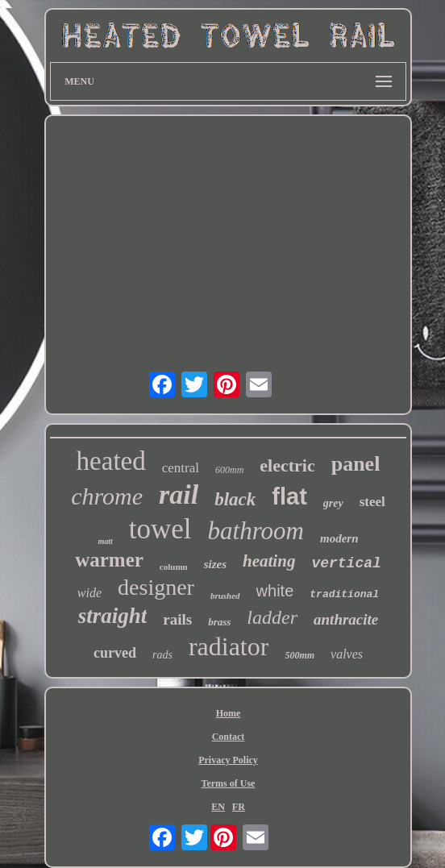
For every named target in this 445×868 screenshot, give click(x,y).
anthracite (346, 619)
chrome (107, 496)
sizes (215, 564)
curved (115, 653)
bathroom (256, 531)
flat (289, 496)
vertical (346, 563)
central (181, 468)
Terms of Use (229, 783)
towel (160, 529)
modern (339, 538)
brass (219, 622)
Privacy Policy (228, 760)
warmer (109, 560)
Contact (229, 737)
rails (177, 619)
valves (347, 654)
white (275, 591)
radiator (229, 646)
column (174, 567)
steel (372, 502)
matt (105, 541)
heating (269, 561)
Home (229, 713)
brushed (225, 596)
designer (156, 587)
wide (89, 593)
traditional (344, 594)
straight (113, 616)
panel (356, 464)
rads (162, 655)
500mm (299, 655)
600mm (229, 470)
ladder (272, 617)
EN (218, 807)
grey (333, 503)
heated (111, 461)
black (235, 499)
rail (179, 494)
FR (239, 807)
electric (287, 465)
